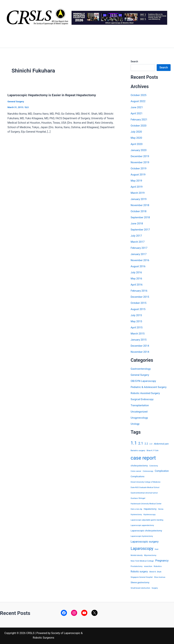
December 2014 (140, 345)
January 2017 (139, 254)
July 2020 (137, 132)
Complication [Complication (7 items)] (162, 470)
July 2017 (137, 235)
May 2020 (137, 138)
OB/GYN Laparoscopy (144, 380)
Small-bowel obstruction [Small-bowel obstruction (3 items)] (140, 587)
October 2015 (139, 302)
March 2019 (138, 193)
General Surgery (16, 101)
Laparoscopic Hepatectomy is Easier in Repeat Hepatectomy (53, 95)
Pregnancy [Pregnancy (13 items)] (162, 560)
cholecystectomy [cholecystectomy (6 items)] (139, 465)
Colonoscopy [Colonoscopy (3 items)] (148, 470)
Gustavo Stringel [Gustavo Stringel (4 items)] (138, 497)
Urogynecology (140, 417)
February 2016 (139, 290)
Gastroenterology (141, 368)
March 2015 (138, 333)
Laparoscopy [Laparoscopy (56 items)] (142, 547)
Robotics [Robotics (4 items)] (158, 565)
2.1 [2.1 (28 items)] (141, 442)
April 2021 (137, 113)
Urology (135, 423)
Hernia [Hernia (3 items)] (161, 508)
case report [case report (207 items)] (143, 457)
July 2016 (137, 272)
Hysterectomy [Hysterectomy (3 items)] (136, 514)
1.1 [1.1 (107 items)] (134, 442)
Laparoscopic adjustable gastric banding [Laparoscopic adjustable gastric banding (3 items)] (147, 519)
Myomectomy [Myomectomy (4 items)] (150, 554)
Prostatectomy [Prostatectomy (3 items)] (137, 566)
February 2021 (139, 119)
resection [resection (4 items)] (148, 565)
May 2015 (137, 321)
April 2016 (137, 284)
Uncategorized (139, 411)
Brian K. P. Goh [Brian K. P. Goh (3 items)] (153, 450)
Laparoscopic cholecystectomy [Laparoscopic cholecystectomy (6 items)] (146, 530)
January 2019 (139, 199)
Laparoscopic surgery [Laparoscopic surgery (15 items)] (145, 541)
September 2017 (141, 229)
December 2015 (140, 296)
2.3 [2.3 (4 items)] (151, 443)
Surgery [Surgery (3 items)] (155, 587)
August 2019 (138, 174)
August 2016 (138, 266)
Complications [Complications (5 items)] (138, 475)
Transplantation (140, 404)
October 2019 (139, 168)
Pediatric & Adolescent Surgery (149, 386)
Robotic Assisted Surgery (146, 392)
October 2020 (139, 126)
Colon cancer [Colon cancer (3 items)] (136, 470)
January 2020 (139, 150)
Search (134, 61)
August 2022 (138, 101)
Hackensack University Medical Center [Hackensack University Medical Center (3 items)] (146, 503)
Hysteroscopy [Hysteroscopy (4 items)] (150, 513)
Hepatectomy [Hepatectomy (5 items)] (150, 508)
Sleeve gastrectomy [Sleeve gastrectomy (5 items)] (140, 582)
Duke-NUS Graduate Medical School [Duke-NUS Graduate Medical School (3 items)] (145, 486)
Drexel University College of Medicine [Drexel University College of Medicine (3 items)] (146, 481)
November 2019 (140, 162)
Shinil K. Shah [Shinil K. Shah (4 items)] (155, 571)
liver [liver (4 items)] (157, 548)
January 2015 (139, 339)
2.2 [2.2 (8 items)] (146, 443)
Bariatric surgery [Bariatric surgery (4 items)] (138, 449)
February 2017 (139, 247)
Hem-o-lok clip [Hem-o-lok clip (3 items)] (136, 508)
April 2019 (137, 187)
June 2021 (137, 107)
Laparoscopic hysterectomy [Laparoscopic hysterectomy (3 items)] (142, 535)
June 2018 (137, 223)
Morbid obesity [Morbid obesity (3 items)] (137, 554)
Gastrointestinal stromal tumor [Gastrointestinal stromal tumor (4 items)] (144, 492)
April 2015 (137, 327)
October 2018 (139, 211)
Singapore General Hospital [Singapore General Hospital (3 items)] (142, 576)
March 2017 (138, 241)
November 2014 (140, 351)
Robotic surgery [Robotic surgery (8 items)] (139, 571)
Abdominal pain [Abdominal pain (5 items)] (161, 443)
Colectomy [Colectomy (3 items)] (154, 465)
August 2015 (138, 308)
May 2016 (137, 278)
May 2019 (137, 180)
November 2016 (140, 260)
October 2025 (139, 95)
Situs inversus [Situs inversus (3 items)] (160, 576)
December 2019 (140, 156)
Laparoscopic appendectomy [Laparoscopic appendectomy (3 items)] (142, 524)
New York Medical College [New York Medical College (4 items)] (142, 560)
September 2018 (141, 217)
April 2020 (137, 144)
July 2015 (137, 315)
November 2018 (140, 205)
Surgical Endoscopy (143, 398)
